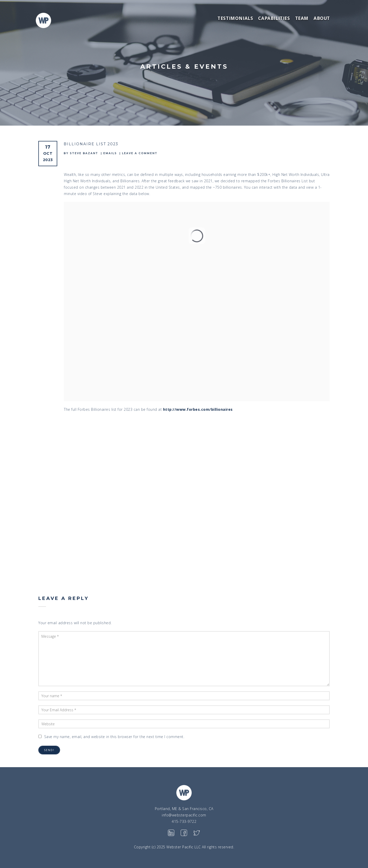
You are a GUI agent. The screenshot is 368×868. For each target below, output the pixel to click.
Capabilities (274, 18)
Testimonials (235, 18)
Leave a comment (140, 153)
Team (302, 18)
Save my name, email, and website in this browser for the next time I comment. (114, 737)
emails (110, 153)
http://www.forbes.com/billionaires (198, 409)
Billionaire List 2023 (91, 144)
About (322, 18)
